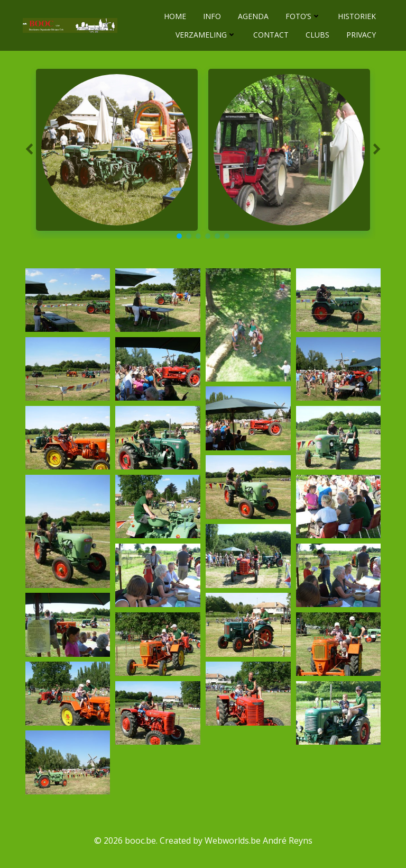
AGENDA (254, 16)
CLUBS (318, 34)
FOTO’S (304, 16)
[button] (179, 236)
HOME (176, 16)
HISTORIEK (357, 16)
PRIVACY (362, 34)
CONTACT (271, 34)
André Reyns (288, 839)
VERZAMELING (206, 34)
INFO (213, 16)
